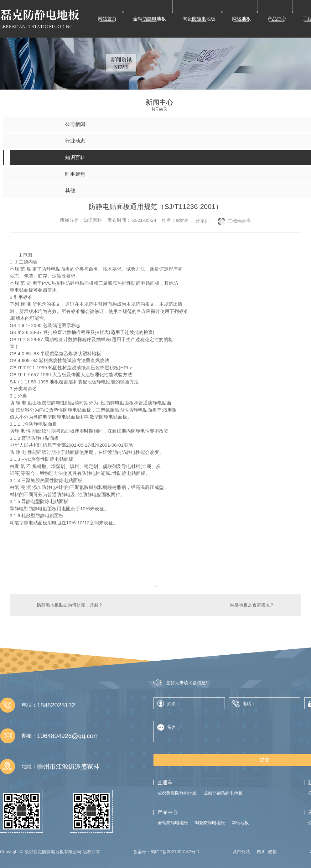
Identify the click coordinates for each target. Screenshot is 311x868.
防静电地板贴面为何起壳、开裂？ (70, 605)
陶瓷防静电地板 (199, 19)
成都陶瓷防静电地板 (177, 793)
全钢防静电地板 (150, 19)
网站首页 (107, 19)
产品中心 (277, 19)
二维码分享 (239, 221)
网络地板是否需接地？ (252, 605)
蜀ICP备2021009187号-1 (175, 852)
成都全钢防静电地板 (223, 793)
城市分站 (241, 852)
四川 (261, 852)
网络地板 (241, 19)
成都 (272, 852)
